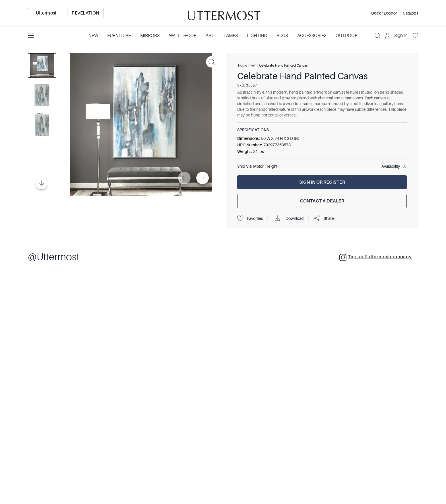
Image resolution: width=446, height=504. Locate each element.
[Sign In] (397, 36)
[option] (46, 13)
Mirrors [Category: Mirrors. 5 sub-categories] (150, 36)
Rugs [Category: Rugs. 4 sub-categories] (282, 36)
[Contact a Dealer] (322, 201)
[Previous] (184, 178)
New (93, 36)
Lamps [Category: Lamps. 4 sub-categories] (231, 36)
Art (253, 65)
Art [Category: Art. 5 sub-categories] (210, 36)
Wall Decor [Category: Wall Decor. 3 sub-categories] (183, 36)
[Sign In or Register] (322, 182)
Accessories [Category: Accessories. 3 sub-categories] (312, 36)
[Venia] (223, 13)
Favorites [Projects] (250, 218)
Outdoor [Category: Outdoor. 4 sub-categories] (347, 36)
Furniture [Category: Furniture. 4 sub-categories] (119, 36)
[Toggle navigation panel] (31, 36)
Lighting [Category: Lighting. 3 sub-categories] (257, 36)
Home (242, 65)
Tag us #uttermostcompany (376, 257)
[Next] (203, 178)
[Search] (377, 36)
